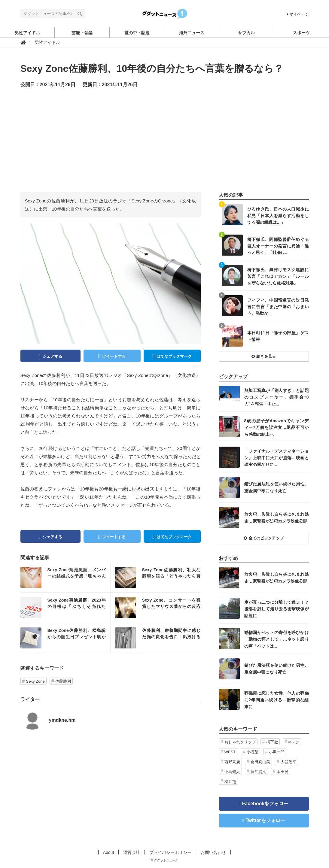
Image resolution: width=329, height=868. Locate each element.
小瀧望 (253, 752)
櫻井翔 (230, 782)
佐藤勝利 (63, 681)
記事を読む (65, 577)
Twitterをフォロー (265, 820)
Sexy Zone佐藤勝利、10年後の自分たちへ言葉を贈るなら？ (152, 68)
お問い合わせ (213, 852)
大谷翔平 (288, 762)
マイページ (298, 14)
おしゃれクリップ (240, 742)
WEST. (230, 752)
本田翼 (283, 772)
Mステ (294, 742)
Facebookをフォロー (265, 804)
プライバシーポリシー (170, 852)
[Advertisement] (165, 140)
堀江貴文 (258, 772)
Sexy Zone (35, 681)
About (109, 852)
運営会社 (132, 852)
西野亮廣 (232, 762)
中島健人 (232, 772)
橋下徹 (272, 742)
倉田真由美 (260, 762)
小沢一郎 (277, 752)
